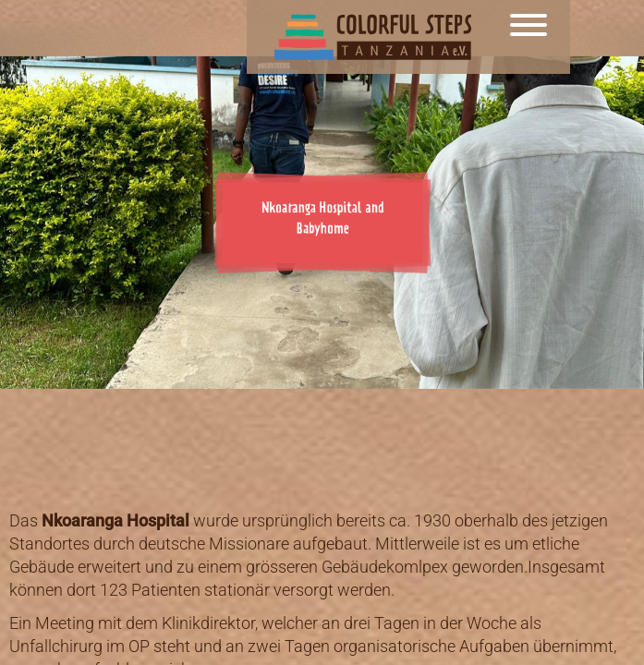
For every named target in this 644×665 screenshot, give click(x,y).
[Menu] (529, 37)
